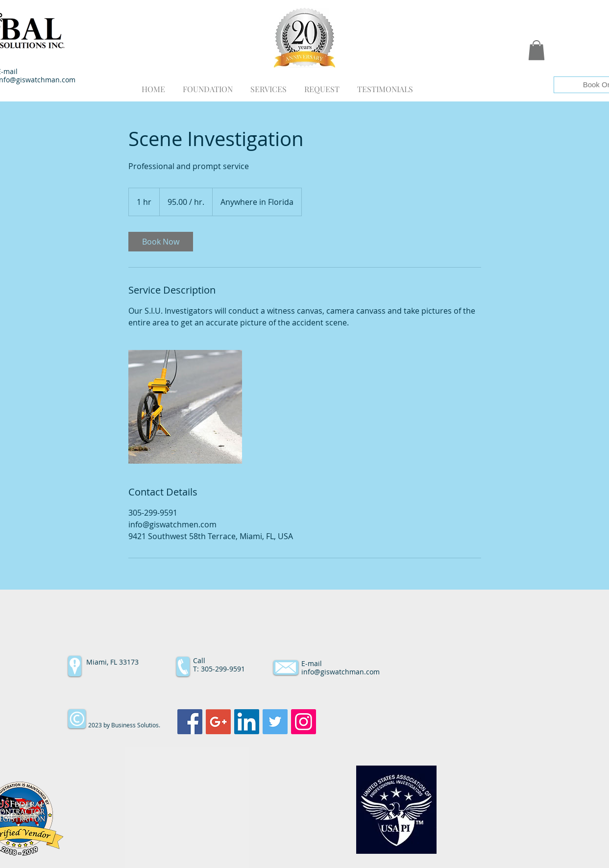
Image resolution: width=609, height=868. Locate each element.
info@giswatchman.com (341, 672)
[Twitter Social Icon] (275, 722)
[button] (536, 50)
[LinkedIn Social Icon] (247, 722)
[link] (161, 242)
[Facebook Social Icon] (190, 722)
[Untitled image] (185, 407)
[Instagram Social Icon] (304, 722)
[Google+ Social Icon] (218, 722)
